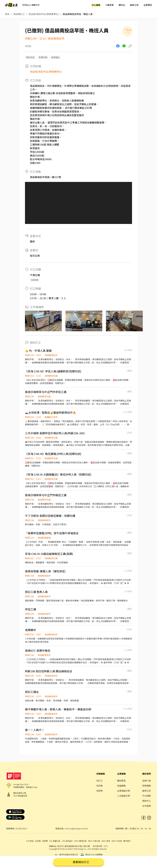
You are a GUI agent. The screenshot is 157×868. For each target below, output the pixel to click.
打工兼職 (96, 5)
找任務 (100, 786)
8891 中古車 (117, 841)
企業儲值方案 (124, 791)
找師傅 (45, 841)
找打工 (100, 781)
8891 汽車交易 (94, 841)
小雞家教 (109, 5)
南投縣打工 (19, 14)
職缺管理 (121, 781)
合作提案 (147, 806)
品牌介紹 (147, 781)
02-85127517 (22, 828)
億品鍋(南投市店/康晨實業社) (44, 14)
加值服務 (121, 786)
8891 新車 (106, 841)
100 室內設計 (67, 841)
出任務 (38, 841)
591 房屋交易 (55, 841)
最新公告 (134, 5)
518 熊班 (30, 841)
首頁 (7, 14)
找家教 (100, 791)
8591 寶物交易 (80, 841)
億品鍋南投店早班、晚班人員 (78, 14)
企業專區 (148, 5)
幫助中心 (147, 801)
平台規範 (147, 796)
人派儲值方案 (124, 796)
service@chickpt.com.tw (76, 828)
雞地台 (122, 5)
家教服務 (147, 786)
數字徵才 (127, 841)
